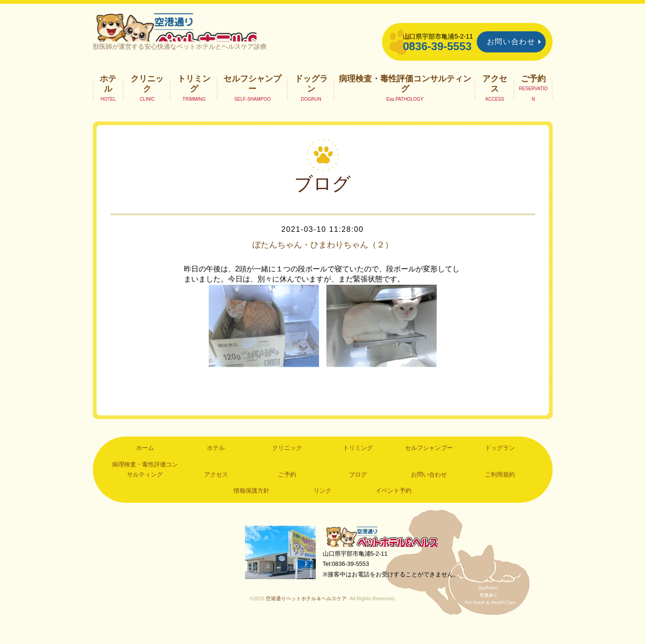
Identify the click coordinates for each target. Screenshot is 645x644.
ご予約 (533, 94)
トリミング (194, 99)
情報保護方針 (251, 507)
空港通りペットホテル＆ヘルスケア (387, 554)
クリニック (147, 99)
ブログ (358, 491)
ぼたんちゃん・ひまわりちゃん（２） (323, 260)
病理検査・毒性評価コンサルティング (405, 99)
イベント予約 (394, 507)
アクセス (495, 99)
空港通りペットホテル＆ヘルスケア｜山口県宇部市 (215, 34)
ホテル (108, 99)
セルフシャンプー (252, 99)
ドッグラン (311, 99)
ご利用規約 (500, 491)
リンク (322, 507)
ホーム (145, 464)
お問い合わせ (511, 42)
